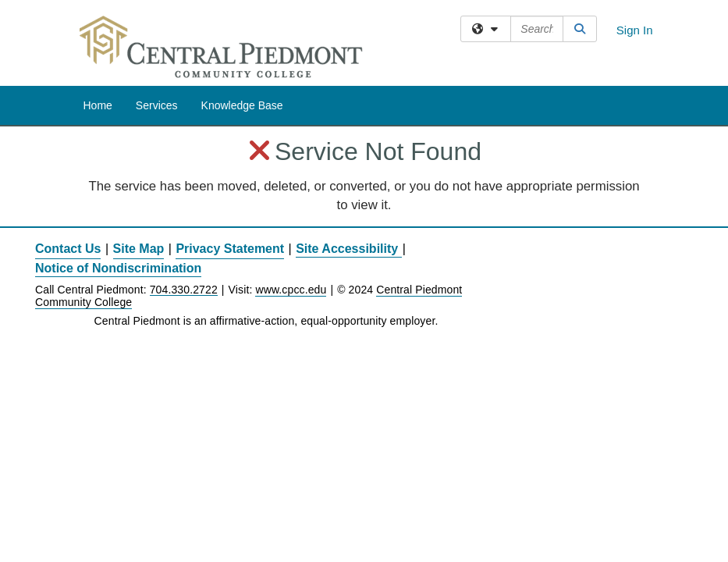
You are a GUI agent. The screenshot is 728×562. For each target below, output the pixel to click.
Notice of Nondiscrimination (118, 268)
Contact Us (68, 249)
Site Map (139, 249)
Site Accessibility (347, 249)
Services (157, 105)
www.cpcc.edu (291, 290)
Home (98, 105)
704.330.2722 (184, 290)
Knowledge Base (242, 105)
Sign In (635, 30)
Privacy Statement (230, 249)
